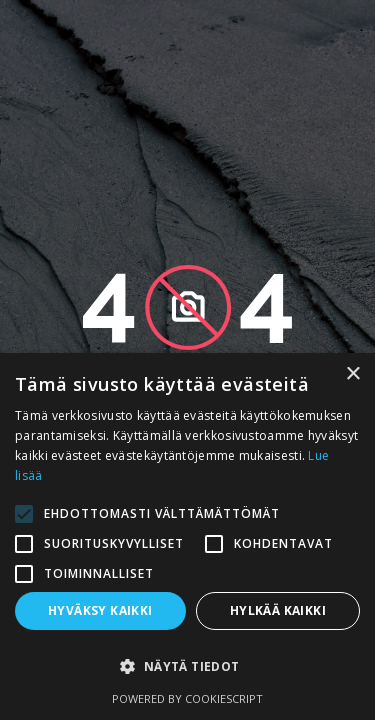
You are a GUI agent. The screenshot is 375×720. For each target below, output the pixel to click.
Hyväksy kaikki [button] (100, 610)
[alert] (187, 536)
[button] (187, 667)
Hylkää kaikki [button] (278, 610)
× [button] (352, 374)
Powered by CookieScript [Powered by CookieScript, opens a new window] (187, 698)
